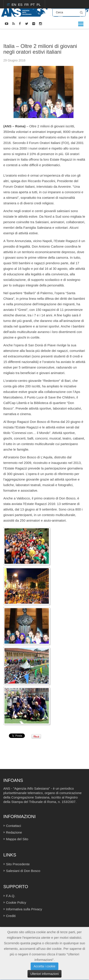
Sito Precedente (18, 864)
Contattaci (14, 826)
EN (14, 5)
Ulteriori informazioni (45, 974)
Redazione (14, 832)
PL (39, 5)
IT (9, 5)
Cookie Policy (16, 902)
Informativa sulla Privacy (24, 909)
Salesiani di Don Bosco (23, 871)
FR (27, 5)
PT (33, 5)
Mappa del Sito (17, 839)
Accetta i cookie (44, 966)
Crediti (11, 916)
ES (21, 5)
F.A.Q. (11, 896)
